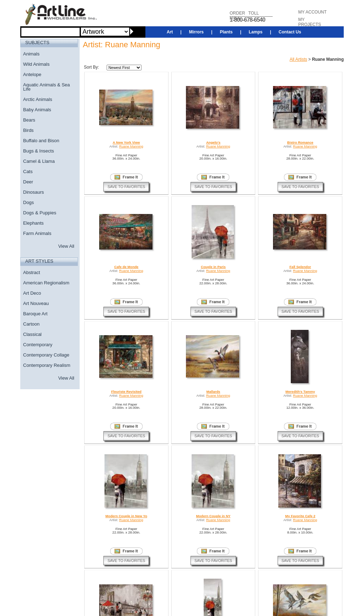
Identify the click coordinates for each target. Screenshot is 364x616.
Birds (28, 130)
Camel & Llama (39, 161)
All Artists (298, 59)
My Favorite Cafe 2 (300, 516)
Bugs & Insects (39, 151)
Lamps (256, 32)
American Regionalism (46, 283)
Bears (29, 120)
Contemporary (38, 345)
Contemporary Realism (47, 365)
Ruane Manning (131, 146)
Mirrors (196, 32)
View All (66, 246)
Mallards (213, 392)
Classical (32, 334)
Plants (226, 32)
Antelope (32, 74)
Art (170, 32)
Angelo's (213, 142)
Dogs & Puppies (40, 213)
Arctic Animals (38, 99)
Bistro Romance (300, 142)
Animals (31, 54)
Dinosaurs (34, 192)
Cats (28, 172)
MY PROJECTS (310, 22)
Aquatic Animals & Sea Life (47, 87)
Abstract (32, 272)
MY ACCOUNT (312, 12)
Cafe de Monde (126, 267)
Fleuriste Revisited (126, 392)
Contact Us (290, 32)
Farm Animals (37, 233)
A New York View (126, 142)
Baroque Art (35, 314)
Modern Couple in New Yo (126, 516)
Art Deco (32, 293)
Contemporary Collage (46, 355)
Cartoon (31, 324)
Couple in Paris (213, 267)
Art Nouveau (36, 303)
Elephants (33, 223)
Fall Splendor (300, 267)
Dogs (28, 202)
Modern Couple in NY (213, 516)
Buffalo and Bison (41, 141)
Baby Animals (37, 110)
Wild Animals (36, 64)
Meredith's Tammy (300, 392)
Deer (28, 182)
